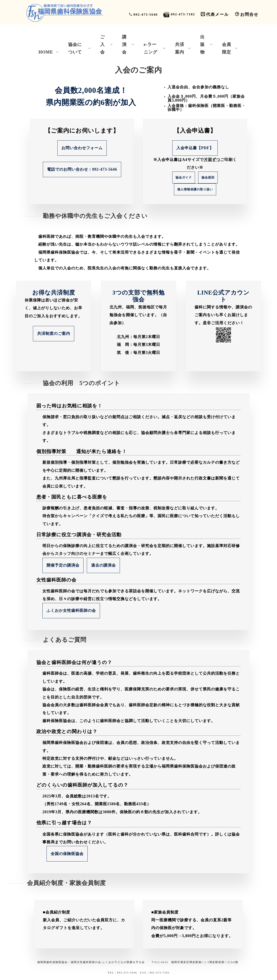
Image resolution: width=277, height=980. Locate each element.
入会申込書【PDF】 (195, 149)
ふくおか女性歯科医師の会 (71, 611)
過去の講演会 (103, 565)
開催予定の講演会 (63, 565)
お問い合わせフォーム (82, 149)
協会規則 (208, 179)
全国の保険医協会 (67, 854)
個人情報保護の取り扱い (195, 191)
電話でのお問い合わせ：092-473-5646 (82, 170)
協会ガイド (184, 179)
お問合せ (247, 14)
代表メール (215, 14)
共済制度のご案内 (54, 334)
